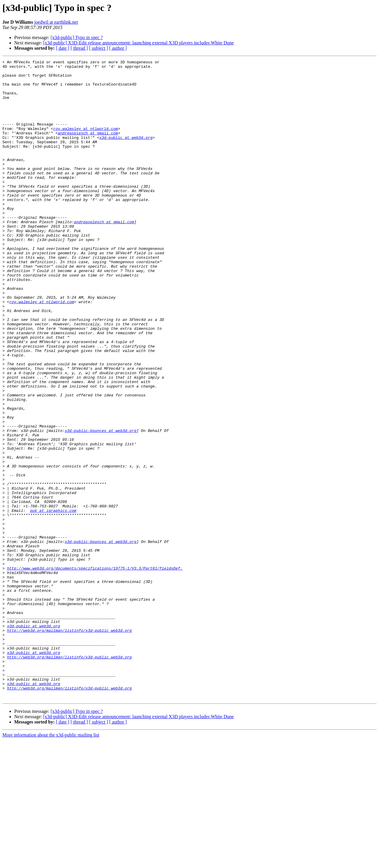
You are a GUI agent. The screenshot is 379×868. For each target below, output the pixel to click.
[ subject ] (99, 48)
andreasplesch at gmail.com (88, 148)
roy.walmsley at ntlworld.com (86, 143)
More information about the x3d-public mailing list (51, 863)
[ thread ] (79, 48)
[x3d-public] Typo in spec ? (77, 37)
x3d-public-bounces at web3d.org (101, 505)
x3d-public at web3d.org (126, 153)
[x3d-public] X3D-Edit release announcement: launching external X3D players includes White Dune (139, 43)
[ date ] (63, 48)
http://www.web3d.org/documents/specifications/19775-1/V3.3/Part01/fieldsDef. (95, 670)
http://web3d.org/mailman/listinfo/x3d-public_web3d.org (69, 745)
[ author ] (118, 48)
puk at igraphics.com (53, 601)
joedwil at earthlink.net (56, 22)
